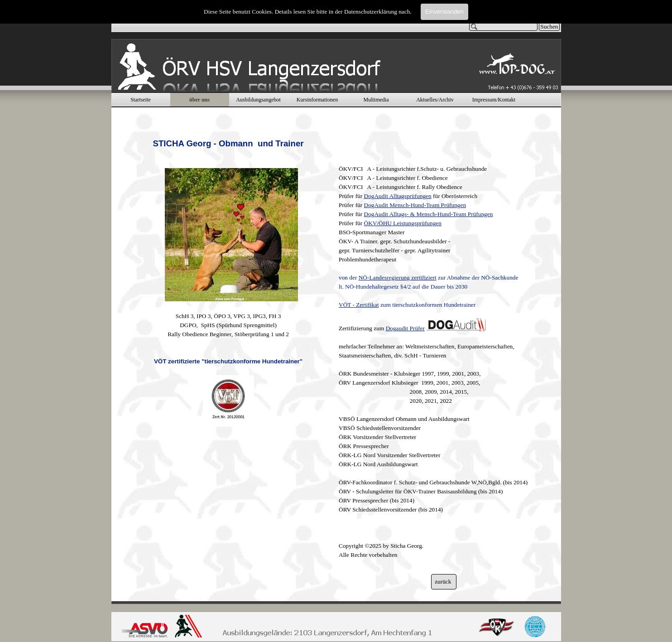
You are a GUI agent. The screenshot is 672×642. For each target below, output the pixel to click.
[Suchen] (504, 27)
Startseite (141, 100)
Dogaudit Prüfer (405, 328)
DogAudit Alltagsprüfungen (398, 196)
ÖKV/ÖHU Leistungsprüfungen (403, 223)
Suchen (549, 27)
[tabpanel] (228, 274)
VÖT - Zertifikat (359, 305)
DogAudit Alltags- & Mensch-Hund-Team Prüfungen (429, 214)
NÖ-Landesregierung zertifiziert (398, 278)
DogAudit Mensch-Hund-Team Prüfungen (415, 205)
